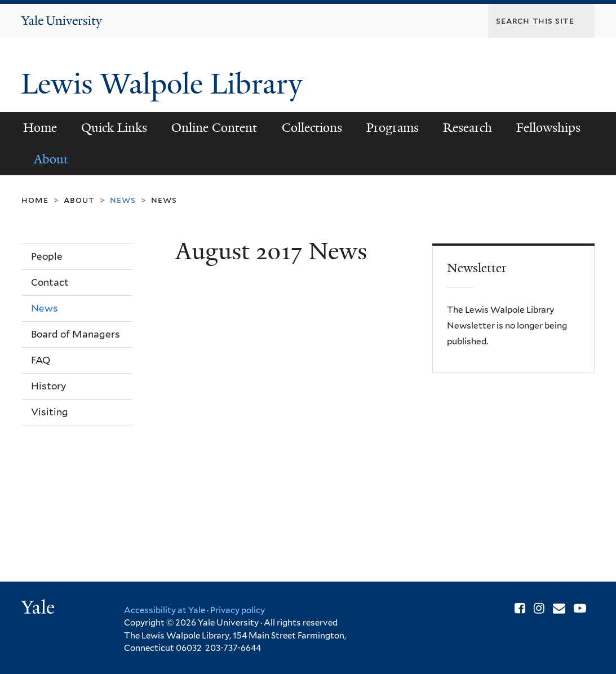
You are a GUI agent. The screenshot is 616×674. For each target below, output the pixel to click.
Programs (393, 128)
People (47, 256)
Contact (50, 282)
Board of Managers (76, 334)
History (48, 386)
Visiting (50, 412)
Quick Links (114, 128)
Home (40, 128)
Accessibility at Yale (165, 610)
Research (467, 128)
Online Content (214, 128)
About (51, 159)
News (164, 200)
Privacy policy (238, 610)
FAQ (41, 360)
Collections (312, 128)
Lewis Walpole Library (165, 84)
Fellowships (548, 128)
